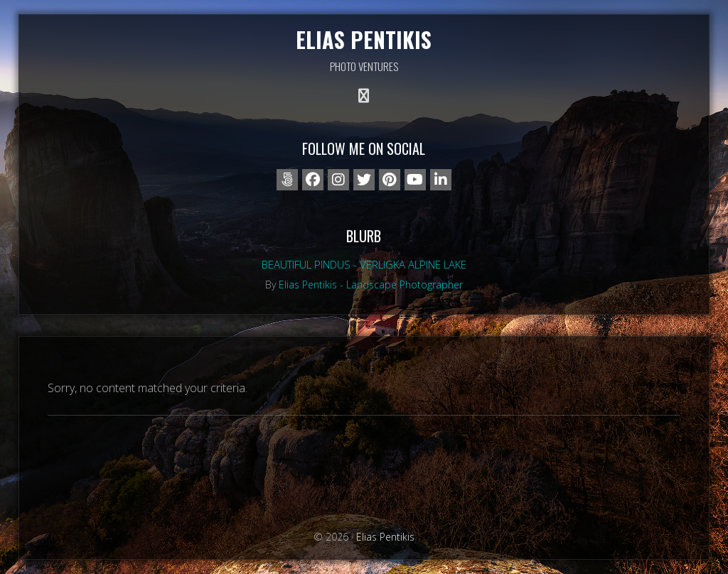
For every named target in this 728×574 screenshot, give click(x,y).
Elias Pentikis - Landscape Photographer (371, 285)
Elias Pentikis (364, 39)
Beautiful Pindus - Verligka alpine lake (364, 264)
